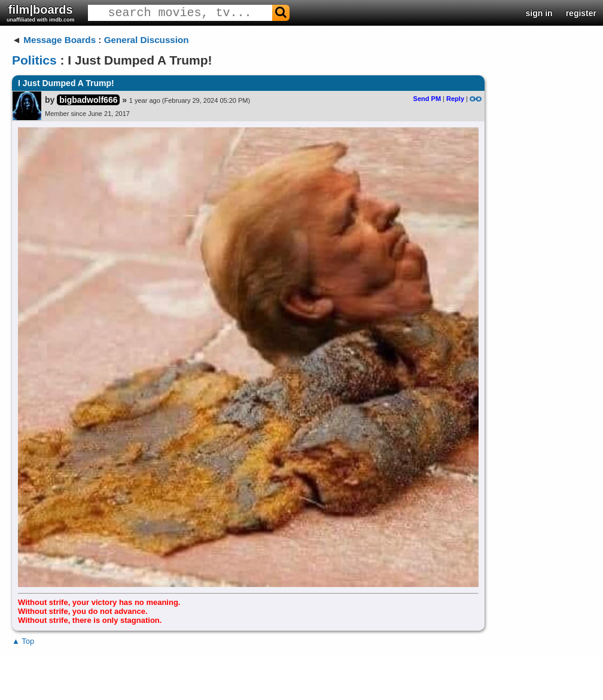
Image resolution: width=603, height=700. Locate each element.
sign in (539, 13)
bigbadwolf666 (88, 100)
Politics (34, 60)
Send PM (427, 99)
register (581, 13)
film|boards (41, 13)
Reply (455, 99)
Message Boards (60, 40)
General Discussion (147, 40)
